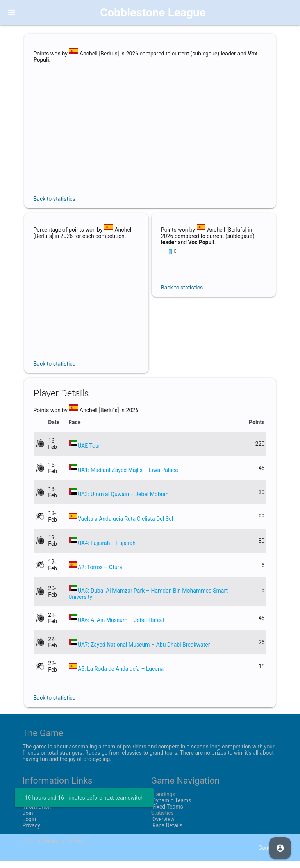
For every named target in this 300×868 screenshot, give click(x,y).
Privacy (31, 832)
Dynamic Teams (171, 807)
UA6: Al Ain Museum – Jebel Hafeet (121, 626)
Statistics (162, 819)
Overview (162, 825)
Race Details (167, 832)
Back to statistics (54, 199)
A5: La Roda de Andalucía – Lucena (121, 675)
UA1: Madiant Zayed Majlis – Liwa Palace (128, 476)
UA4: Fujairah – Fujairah (107, 549)
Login (29, 825)
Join (28, 819)
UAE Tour (89, 452)
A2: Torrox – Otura (100, 573)
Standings (163, 800)
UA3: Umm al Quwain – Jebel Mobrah (123, 501)
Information (37, 813)
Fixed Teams (167, 813)
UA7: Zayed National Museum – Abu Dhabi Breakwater (144, 651)
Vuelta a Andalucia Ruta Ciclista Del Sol (125, 525)
